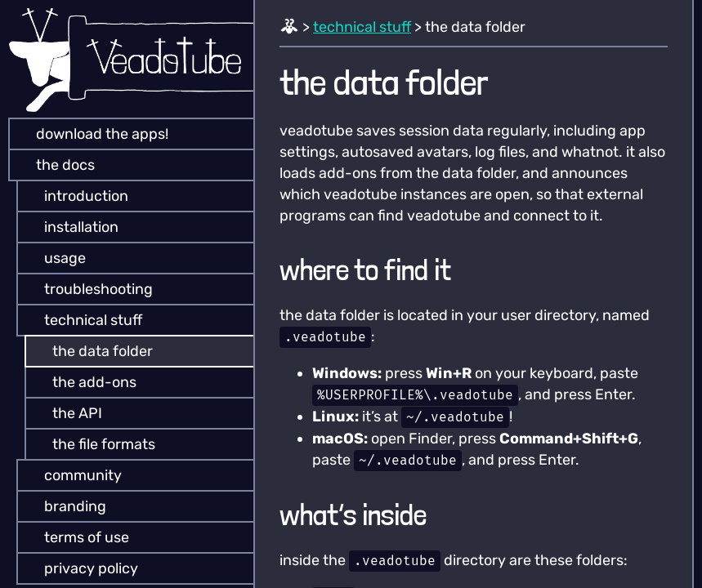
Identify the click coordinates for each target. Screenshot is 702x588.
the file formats (92, 444)
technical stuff (82, 320)
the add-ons (83, 382)
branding (64, 506)
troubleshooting (87, 289)
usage (54, 258)
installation (70, 227)
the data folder (91, 351)
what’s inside (353, 515)
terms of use (75, 537)
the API (66, 413)
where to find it (365, 270)
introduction (75, 196)
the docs (54, 165)
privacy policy (80, 568)
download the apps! (91, 134)
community (72, 475)
